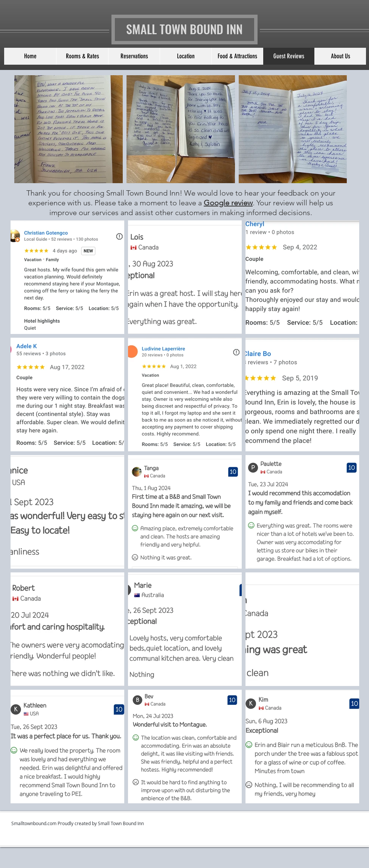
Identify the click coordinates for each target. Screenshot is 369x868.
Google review (228, 203)
